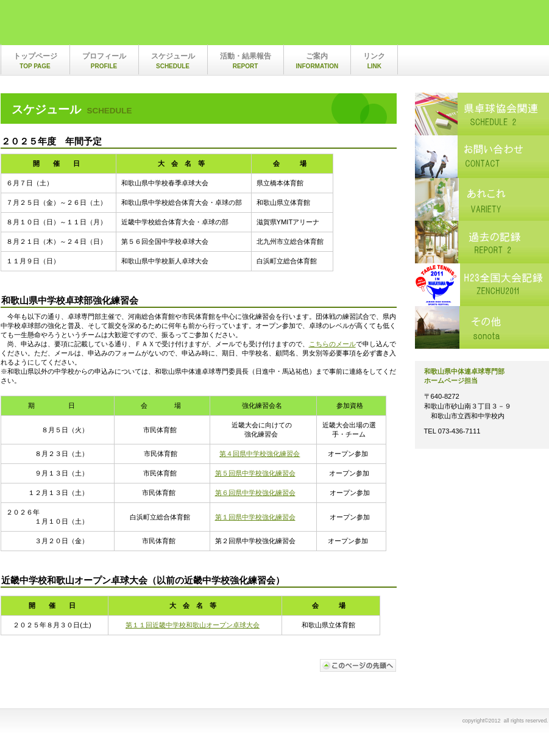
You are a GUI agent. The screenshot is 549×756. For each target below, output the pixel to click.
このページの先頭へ (358, 665)
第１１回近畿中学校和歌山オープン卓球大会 (193, 625)
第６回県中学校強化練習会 (255, 493)
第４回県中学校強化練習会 (260, 454)
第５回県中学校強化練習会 (255, 473)
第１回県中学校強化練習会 (255, 517)
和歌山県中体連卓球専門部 (129, 26)
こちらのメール (332, 344)
